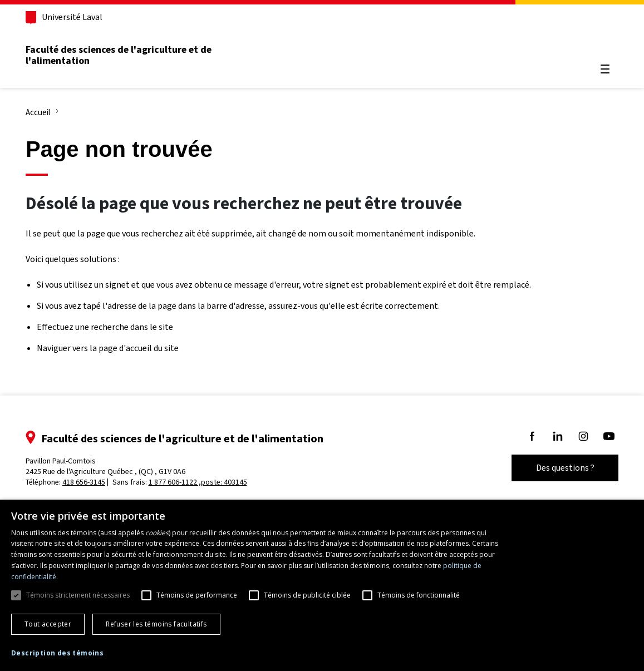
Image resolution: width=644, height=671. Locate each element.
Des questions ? (565, 468)
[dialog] (322, 585)
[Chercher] (605, 42)
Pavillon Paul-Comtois (105, 466)
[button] (57, 653)
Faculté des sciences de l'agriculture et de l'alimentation (119, 55)
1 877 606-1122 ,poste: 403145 (198, 482)
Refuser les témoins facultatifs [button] (156, 624)
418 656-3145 (84, 482)
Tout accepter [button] (48, 624)
